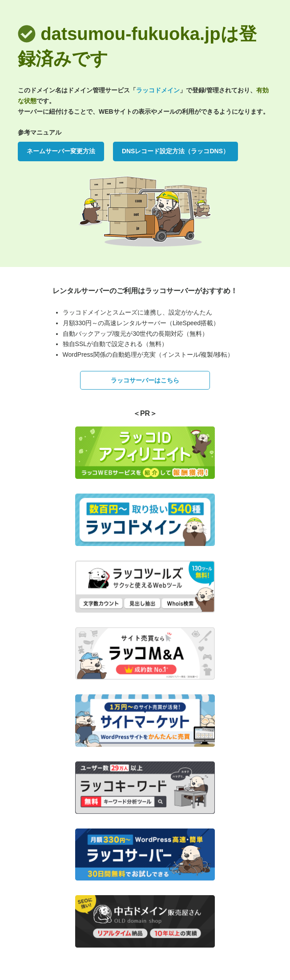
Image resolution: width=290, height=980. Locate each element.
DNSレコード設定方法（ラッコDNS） (175, 151)
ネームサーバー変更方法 (61, 151)
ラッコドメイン (158, 90)
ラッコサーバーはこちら (145, 380)
